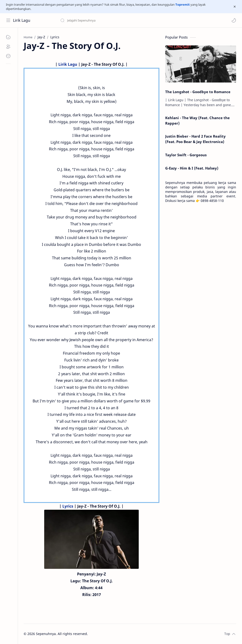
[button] (234, 20)
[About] (8, 47)
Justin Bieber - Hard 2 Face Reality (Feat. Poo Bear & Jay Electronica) (195, 139)
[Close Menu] (235, 7)
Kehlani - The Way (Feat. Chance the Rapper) (197, 120)
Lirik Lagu (22, 20)
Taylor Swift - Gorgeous (186, 155)
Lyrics (68, 506)
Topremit (183, 4)
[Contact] (8, 56)
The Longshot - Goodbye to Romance (198, 92)
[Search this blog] (98, 20)
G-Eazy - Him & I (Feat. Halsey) (192, 168)
